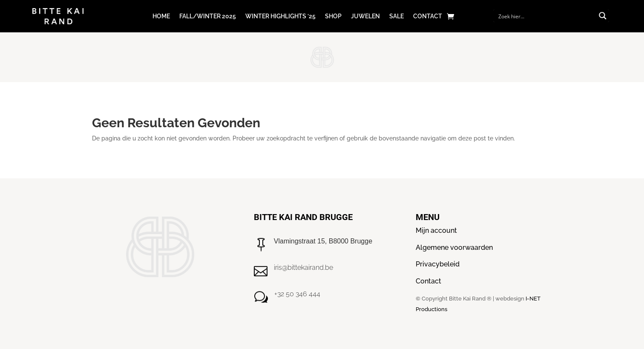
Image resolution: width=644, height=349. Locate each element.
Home (161, 16)
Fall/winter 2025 (208, 16)
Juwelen (365, 16)
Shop (333, 16)
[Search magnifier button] (603, 16)
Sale (397, 16)
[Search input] (546, 16)
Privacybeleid (438, 264)
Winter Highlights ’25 (280, 16)
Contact (428, 16)
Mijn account (436, 230)
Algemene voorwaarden (454, 247)
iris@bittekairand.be (303, 267)
